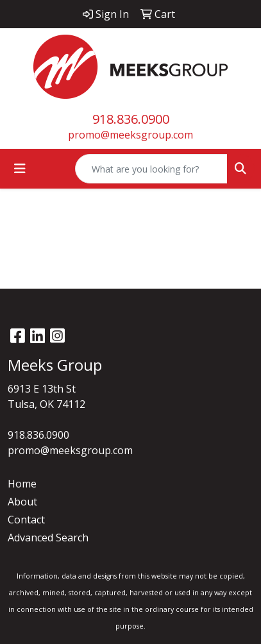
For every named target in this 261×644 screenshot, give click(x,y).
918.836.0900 (131, 119)
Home (22, 484)
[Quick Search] (151, 169)
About (22, 502)
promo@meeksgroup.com (130, 135)
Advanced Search (48, 538)
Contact (26, 520)
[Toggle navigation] (20, 169)
